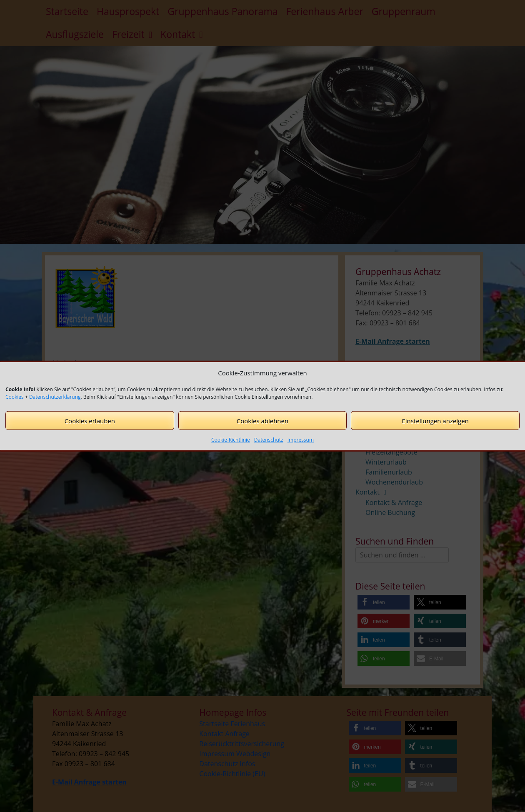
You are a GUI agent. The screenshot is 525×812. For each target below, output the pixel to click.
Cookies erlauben (90, 420)
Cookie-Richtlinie (231, 440)
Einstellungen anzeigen (435, 420)
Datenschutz (269, 440)
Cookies (15, 397)
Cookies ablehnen (262, 420)
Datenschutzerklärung (55, 397)
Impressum (301, 440)
